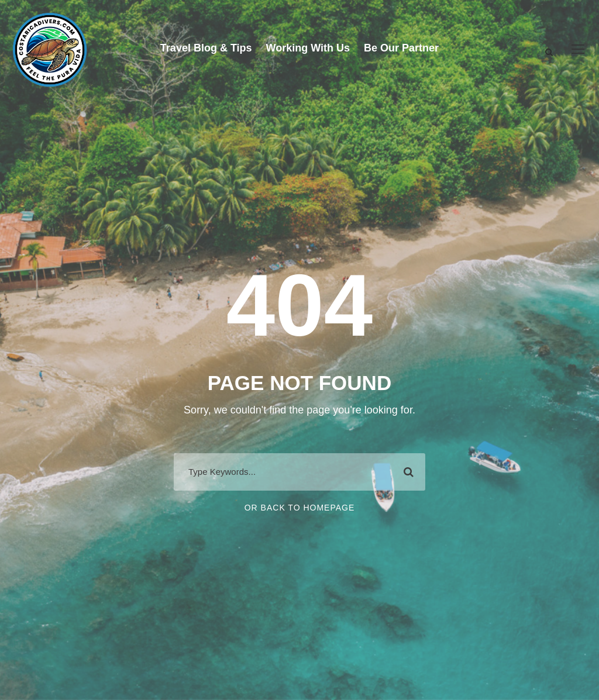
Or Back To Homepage (300, 508)
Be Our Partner (401, 48)
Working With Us (308, 48)
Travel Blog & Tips (206, 48)
